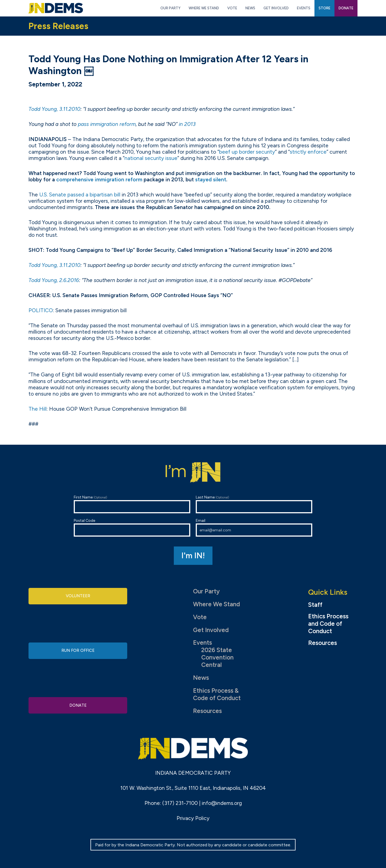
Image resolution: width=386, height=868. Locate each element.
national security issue (151, 158)
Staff (315, 605)
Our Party (206, 591)
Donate (78, 704)
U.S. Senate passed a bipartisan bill (80, 195)
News (201, 678)
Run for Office (78, 651)
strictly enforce (308, 152)
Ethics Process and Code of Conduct (328, 624)
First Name (132, 504)
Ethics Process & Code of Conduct (217, 694)
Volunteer (78, 597)
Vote (200, 617)
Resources (207, 711)
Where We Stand (216, 604)
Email (254, 527)
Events (202, 643)
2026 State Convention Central (217, 657)
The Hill (38, 409)
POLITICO (41, 310)
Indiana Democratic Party (56, 8)
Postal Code (132, 527)
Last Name (254, 504)
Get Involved (211, 630)
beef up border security (247, 152)
